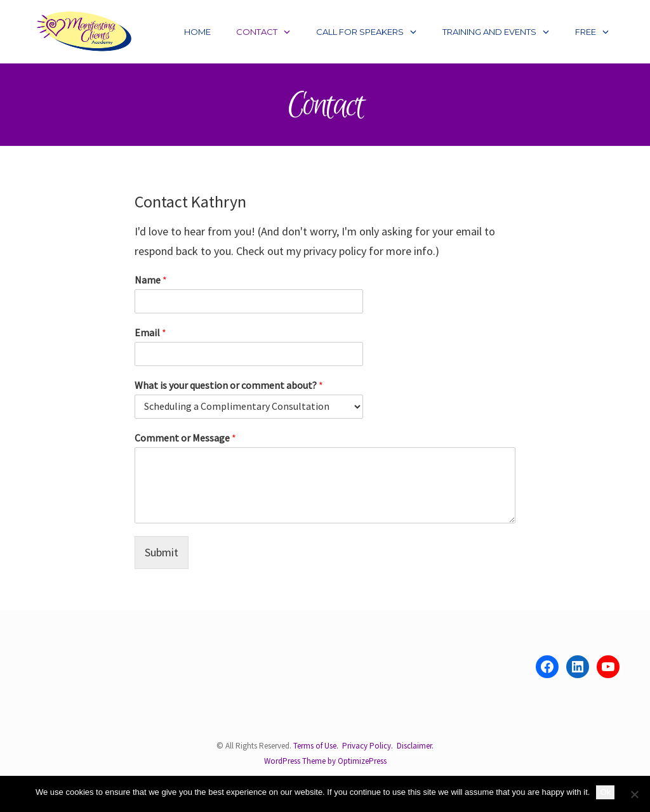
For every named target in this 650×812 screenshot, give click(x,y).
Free (586, 32)
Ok (605, 792)
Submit (162, 552)
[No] (634, 794)
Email (150, 332)
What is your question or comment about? (229, 385)
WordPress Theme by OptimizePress (325, 760)
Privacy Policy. (368, 746)
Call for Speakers (360, 32)
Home (197, 32)
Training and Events (489, 32)
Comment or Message (185, 438)
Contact (257, 32)
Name (151, 280)
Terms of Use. (316, 746)
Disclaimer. (415, 746)
